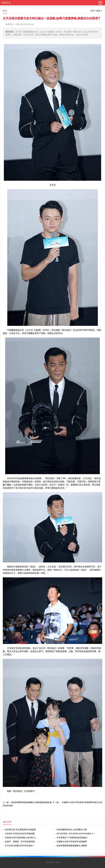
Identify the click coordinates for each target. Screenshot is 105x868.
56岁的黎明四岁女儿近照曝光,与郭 (72, 830)
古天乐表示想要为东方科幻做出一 (20, 846)
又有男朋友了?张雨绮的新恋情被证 (72, 838)
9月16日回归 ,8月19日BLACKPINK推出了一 (76, 834)
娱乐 (98, 11)
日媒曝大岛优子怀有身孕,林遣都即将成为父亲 (82, 802)
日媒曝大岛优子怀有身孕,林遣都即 (72, 842)
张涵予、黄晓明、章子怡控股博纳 (20, 842)
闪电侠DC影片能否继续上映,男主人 (21, 838)
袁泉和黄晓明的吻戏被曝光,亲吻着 (72, 846)
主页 (92, 11)
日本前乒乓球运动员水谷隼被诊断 (20, 834)
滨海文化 (6, 3)
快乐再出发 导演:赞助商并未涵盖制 (20, 830)
